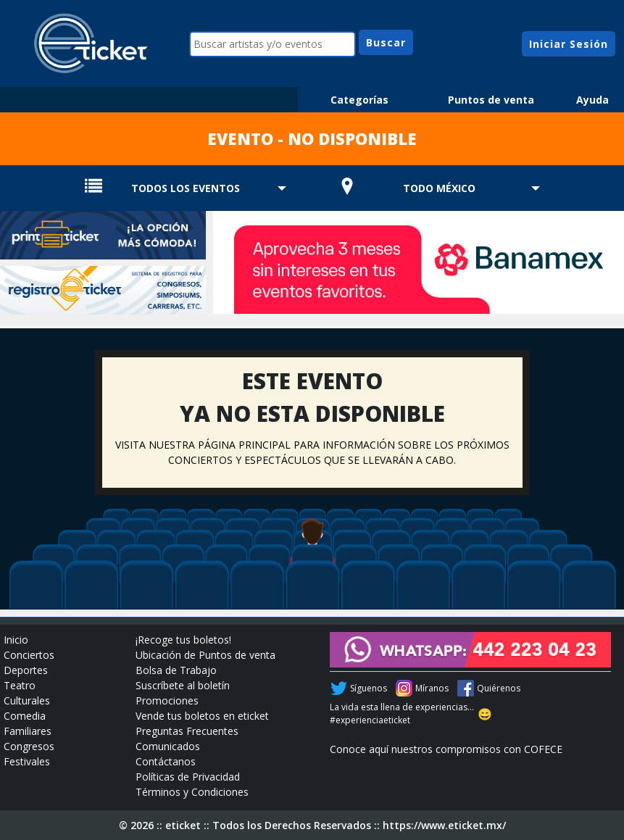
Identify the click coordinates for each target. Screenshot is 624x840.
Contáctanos (166, 761)
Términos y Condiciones (192, 792)
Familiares (28, 731)
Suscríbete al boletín (183, 685)
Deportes (26, 670)
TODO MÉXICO (439, 188)
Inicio (16, 640)
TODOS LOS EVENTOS (186, 188)
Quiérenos (499, 688)
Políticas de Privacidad (188, 777)
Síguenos (369, 688)
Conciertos (29, 655)
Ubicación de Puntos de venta (205, 655)
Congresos (29, 746)
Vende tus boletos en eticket (202, 716)
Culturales (27, 700)
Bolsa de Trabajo (176, 670)
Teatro (20, 685)
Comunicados (168, 746)
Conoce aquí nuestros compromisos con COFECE (446, 749)
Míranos (432, 688)
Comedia (25, 716)
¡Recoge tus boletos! (183, 640)
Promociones (167, 700)
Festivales (27, 761)
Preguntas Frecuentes (187, 731)
